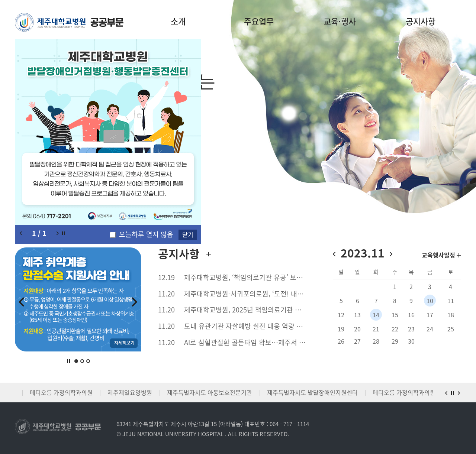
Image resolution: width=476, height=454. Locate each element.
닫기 (188, 234)
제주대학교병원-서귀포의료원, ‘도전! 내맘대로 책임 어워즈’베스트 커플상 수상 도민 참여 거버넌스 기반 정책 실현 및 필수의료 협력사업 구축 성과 (249, 294)
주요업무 (259, 21)
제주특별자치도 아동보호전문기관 (210, 392)
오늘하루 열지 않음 (146, 234)
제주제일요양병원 (130, 392)
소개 (178, 21)
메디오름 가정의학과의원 (61, 392)
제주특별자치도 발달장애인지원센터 (312, 392)
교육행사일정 (441, 255)
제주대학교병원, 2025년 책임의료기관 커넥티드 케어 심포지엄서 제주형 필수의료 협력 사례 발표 (249, 310)
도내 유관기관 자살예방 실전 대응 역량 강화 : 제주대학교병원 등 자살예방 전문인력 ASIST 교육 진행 (249, 326)
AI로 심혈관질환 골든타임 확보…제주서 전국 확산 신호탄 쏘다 (249, 343)
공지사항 (421, 21)
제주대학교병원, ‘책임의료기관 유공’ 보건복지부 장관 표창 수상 (249, 278)
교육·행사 (340, 21)
